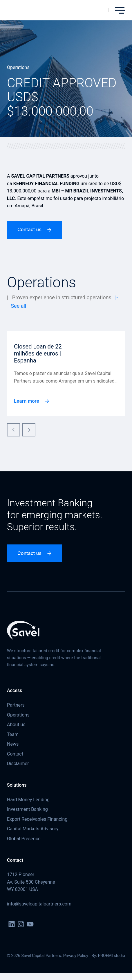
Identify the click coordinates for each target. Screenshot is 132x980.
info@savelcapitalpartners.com (39, 904)
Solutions (17, 785)
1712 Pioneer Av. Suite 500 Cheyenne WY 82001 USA (31, 882)
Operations (18, 67)
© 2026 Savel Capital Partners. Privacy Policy (48, 956)
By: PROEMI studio (108, 956)
